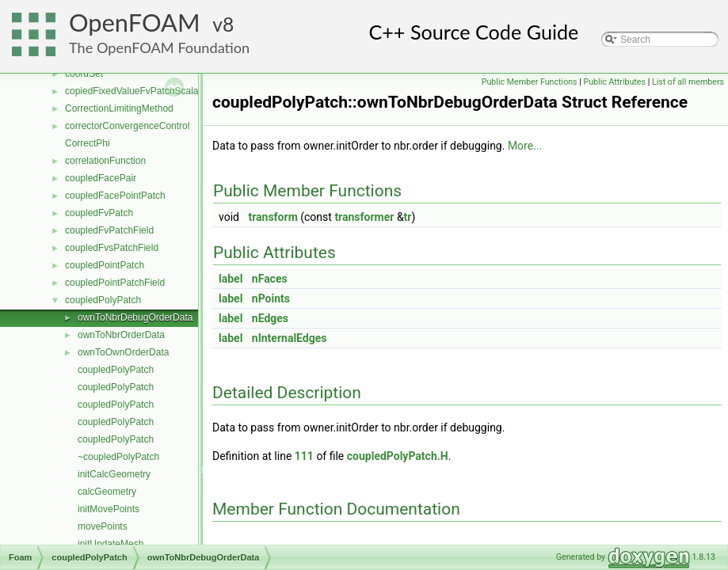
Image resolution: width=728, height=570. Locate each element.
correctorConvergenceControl (127, 126)
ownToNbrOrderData (121, 335)
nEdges (270, 318)
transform (273, 217)
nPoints (271, 298)
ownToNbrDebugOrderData (135, 317)
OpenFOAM (135, 23)
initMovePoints (109, 509)
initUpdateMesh (111, 544)
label (231, 279)
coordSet (84, 74)
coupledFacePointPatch (115, 196)
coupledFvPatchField (109, 230)
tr (408, 217)
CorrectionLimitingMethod (119, 108)
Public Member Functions (530, 82)
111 (304, 456)
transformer (364, 217)
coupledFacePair (101, 178)
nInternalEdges (290, 338)
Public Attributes (614, 82)
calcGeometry (107, 492)
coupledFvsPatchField (112, 248)
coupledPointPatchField (115, 283)
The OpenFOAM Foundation (159, 47)
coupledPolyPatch (103, 300)
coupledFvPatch (99, 213)
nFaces (270, 279)
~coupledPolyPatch (118, 457)
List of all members (688, 82)
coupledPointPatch (105, 265)
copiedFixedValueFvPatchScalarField (144, 91)
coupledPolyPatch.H (398, 456)
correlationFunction (105, 161)
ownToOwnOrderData (123, 352)
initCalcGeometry (114, 474)
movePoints (103, 526)
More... (525, 146)
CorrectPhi (88, 143)
